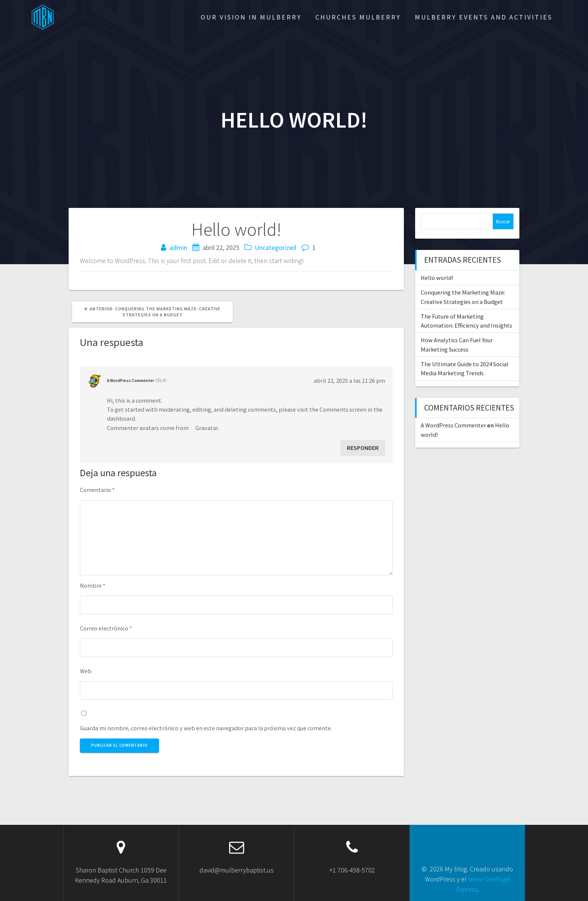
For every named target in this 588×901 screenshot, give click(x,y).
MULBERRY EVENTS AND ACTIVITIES (484, 17)
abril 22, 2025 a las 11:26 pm (349, 381)
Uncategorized (275, 247)
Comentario (97, 490)
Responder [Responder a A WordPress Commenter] (363, 448)
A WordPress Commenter (130, 381)
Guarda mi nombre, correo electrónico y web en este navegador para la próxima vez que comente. (206, 728)
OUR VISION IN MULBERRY (251, 17)
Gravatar (207, 428)
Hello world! (437, 278)
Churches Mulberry (358, 17)
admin (178, 247)
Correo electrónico (106, 628)
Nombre (93, 585)
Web (86, 671)
